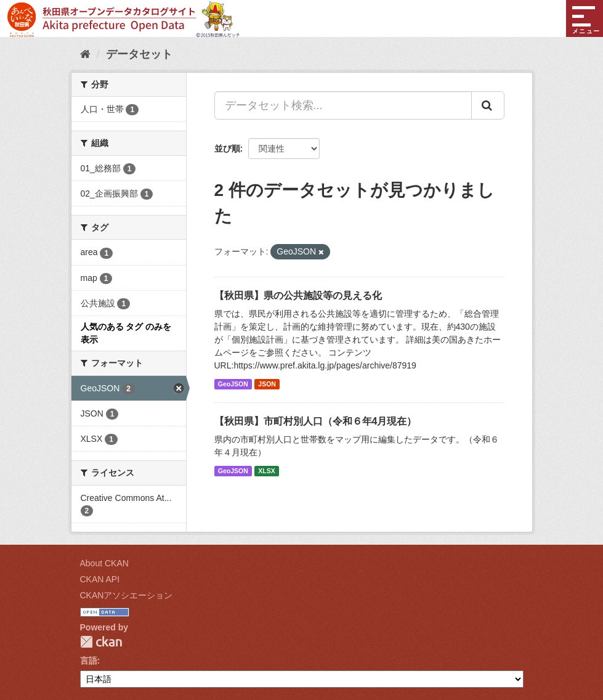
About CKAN (104, 563)
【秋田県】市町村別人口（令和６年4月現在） (316, 421)
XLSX (266, 471)
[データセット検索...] (343, 105)
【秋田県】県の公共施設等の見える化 (298, 295)
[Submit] (488, 105)
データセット (139, 54)
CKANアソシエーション (127, 595)
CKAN (101, 642)
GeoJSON (233, 384)
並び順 (227, 149)
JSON (267, 384)
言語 (89, 661)
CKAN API (100, 579)
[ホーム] (85, 54)
